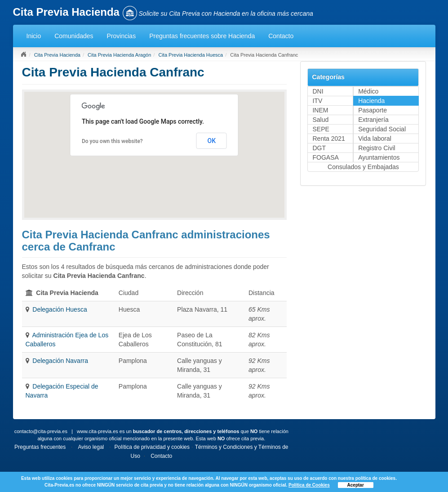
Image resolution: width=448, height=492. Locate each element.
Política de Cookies (309, 485)
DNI (318, 91)
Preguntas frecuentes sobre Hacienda (202, 36)
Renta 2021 (328, 139)
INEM (320, 110)
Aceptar (356, 485)
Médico (368, 91)
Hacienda (371, 101)
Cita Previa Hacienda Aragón (119, 55)
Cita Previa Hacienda (57, 55)
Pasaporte (373, 110)
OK (211, 141)
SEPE (321, 129)
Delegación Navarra (60, 361)
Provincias (122, 36)
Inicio (34, 36)
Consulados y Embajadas (363, 167)
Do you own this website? (112, 141)
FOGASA (325, 157)
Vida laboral (375, 139)
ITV (317, 101)
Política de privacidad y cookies (152, 447)
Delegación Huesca (60, 309)
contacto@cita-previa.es (41, 431)
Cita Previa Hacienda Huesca (191, 55)
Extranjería (373, 120)
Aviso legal (91, 447)
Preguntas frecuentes (40, 447)
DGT (319, 148)
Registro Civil (377, 148)
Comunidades (74, 36)
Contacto (281, 36)
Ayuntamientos (379, 157)
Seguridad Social (382, 129)
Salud (320, 120)
